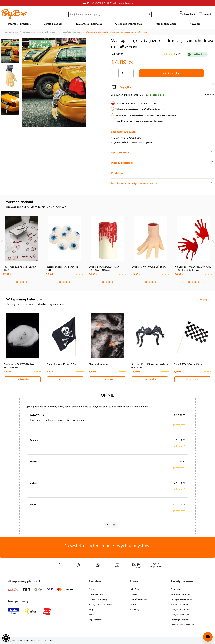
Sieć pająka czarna (98, 364)
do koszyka (171, 73)
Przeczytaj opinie (156, 109)
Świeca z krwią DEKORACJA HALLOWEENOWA (104, 269)
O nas (91, 589)
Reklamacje (135, 610)
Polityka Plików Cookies (182, 615)
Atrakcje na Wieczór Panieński (102, 604)
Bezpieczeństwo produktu (183, 625)
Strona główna (11, 32)
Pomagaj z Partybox (180, 620)
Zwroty (133, 604)
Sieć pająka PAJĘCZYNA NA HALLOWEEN (19, 366)
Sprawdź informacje (166, 115)
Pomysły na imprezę (98, 599)
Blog (91, 610)
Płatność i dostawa (138, 599)
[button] (6, 638)
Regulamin (176, 589)
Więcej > (204, 300)
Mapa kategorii (95, 620)
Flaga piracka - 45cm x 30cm (62, 364)
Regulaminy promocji (180, 594)
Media (91, 615)
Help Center (135, 589)
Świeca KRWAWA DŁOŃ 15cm (149, 267)
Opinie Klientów (96, 594)
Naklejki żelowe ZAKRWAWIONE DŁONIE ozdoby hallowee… (193, 269)
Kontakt (133, 594)
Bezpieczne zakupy (179, 604)
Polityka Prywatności (180, 610)
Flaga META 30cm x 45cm (188, 364)
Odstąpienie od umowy (181, 599)
